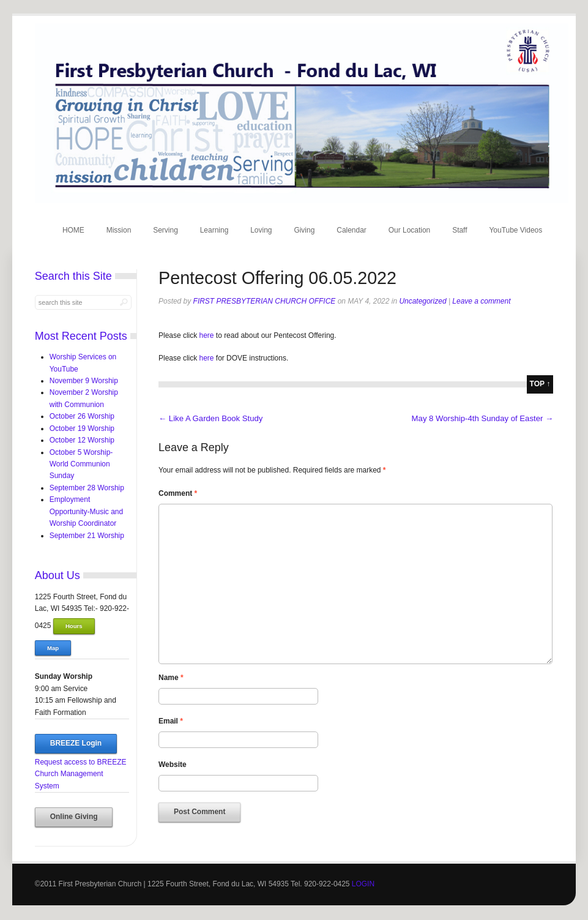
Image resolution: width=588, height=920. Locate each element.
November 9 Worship (84, 381)
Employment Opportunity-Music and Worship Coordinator (86, 511)
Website (173, 765)
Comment (178, 493)
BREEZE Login (76, 743)
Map (53, 648)
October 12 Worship (82, 440)
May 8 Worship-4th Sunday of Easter (483, 418)
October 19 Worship (82, 428)
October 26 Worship (82, 416)
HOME (73, 230)
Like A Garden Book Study (210, 418)
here (208, 335)
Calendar (352, 230)
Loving (261, 230)
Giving (304, 230)
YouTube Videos (515, 230)
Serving (166, 230)
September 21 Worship (87, 536)
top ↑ (540, 384)
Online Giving (74, 817)
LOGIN (363, 884)
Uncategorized (422, 301)
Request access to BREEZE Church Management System (81, 774)
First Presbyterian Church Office (265, 301)
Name (171, 678)
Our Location (410, 230)
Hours (74, 626)
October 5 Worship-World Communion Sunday (81, 464)
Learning (214, 230)
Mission (119, 230)
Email (171, 721)
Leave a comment (481, 301)
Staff (460, 230)
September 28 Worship (87, 488)
